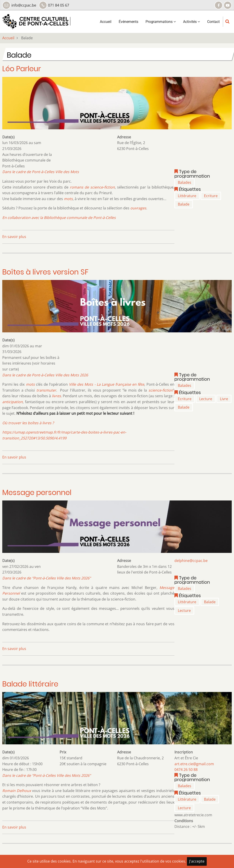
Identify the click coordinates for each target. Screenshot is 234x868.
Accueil (106, 22)
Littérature (187, 196)
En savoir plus (14, 237)
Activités (191, 22)
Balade (184, 204)
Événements (128, 22)
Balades (185, 182)
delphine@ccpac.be (191, 561)
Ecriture (211, 196)
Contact (213, 22)
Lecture (206, 399)
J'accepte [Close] (197, 861)
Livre (224, 399)
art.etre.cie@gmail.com (194, 764)
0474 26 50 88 (186, 770)
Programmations (161, 22)
